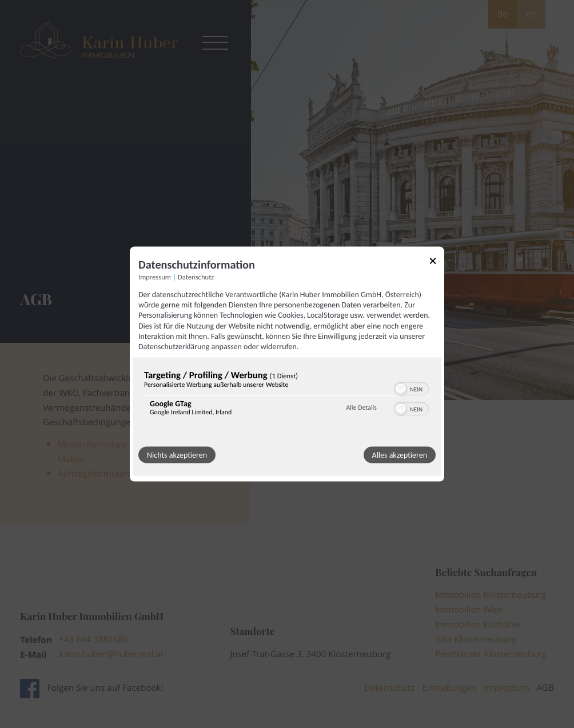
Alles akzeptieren (400, 455)
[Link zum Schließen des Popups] (437, 263)
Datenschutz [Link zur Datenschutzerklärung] (196, 277)
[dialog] (287, 364)
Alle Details (361, 407)
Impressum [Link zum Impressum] (155, 277)
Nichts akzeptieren (177, 455)
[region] (287, 396)
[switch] (411, 388)
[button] (401, 389)
